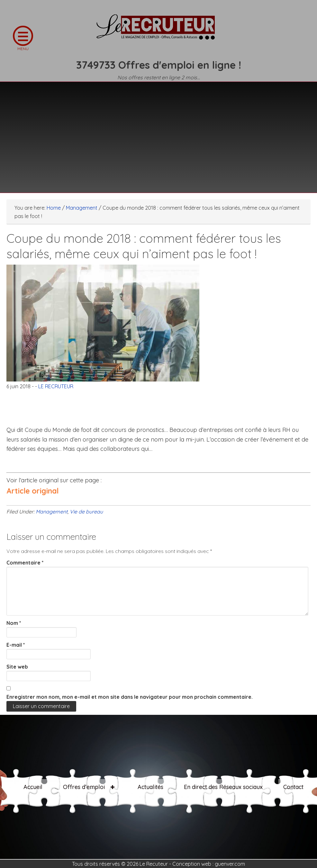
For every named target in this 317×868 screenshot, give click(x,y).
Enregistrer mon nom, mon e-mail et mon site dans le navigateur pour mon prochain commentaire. (130, 697)
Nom (14, 623)
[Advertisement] (158, 133)
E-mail (16, 645)
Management (52, 512)
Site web (17, 667)
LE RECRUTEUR (158, 31)
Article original (32, 491)
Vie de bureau (86, 512)
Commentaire (25, 563)
